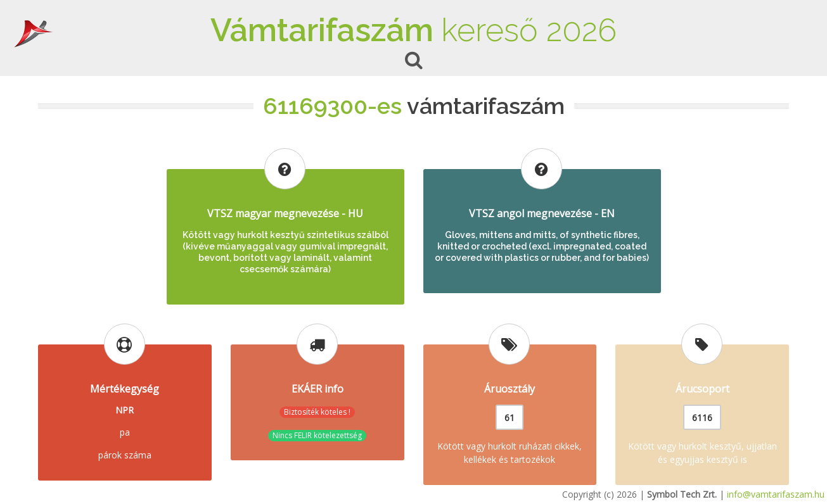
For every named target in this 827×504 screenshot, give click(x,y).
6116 (702, 418)
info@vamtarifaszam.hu (776, 494)
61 (510, 418)
